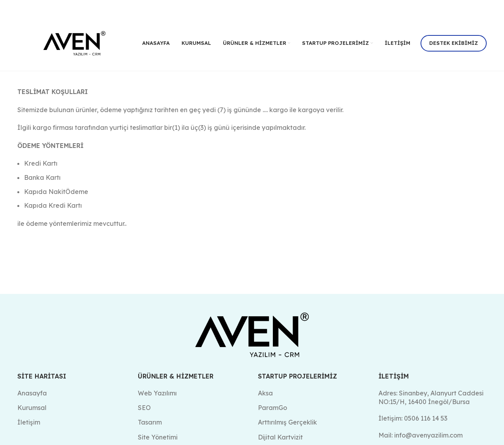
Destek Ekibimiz (454, 43)
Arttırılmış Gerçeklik (287, 422)
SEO (144, 408)
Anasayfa (32, 393)
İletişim (29, 422)
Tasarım (150, 422)
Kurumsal (32, 408)
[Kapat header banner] (494, 8)
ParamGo (272, 408)
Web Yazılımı (157, 393)
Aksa (265, 393)
